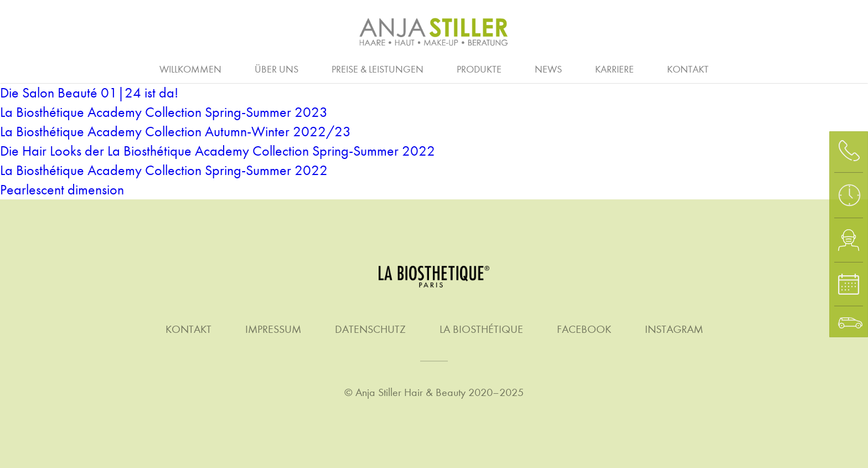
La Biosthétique (481, 329)
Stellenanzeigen (634, 68)
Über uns (277, 70)
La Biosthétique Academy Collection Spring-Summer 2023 (164, 112)
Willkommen (190, 70)
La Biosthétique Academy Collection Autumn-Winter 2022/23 (175, 132)
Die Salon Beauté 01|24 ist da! (89, 93)
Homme (454, 68)
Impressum (273, 329)
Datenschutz (370, 329)
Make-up (525, 68)
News (548, 70)
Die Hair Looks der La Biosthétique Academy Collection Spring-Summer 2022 (218, 151)
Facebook (584, 329)
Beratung (25, 68)
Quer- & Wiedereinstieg (504, 68)
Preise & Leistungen (378, 70)
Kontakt (688, 70)
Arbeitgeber (222, 68)
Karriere (614, 70)
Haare (98, 68)
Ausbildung (313, 68)
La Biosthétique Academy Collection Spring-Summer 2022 (164, 170)
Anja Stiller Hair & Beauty (410, 392)
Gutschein (841, 68)
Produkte (479, 70)
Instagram (674, 329)
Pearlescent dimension (62, 190)
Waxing (763, 68)
